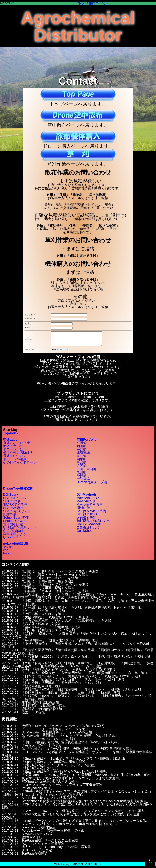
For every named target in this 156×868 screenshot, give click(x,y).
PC (11, 3)
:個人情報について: (92, 3)
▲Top (150, 862)
